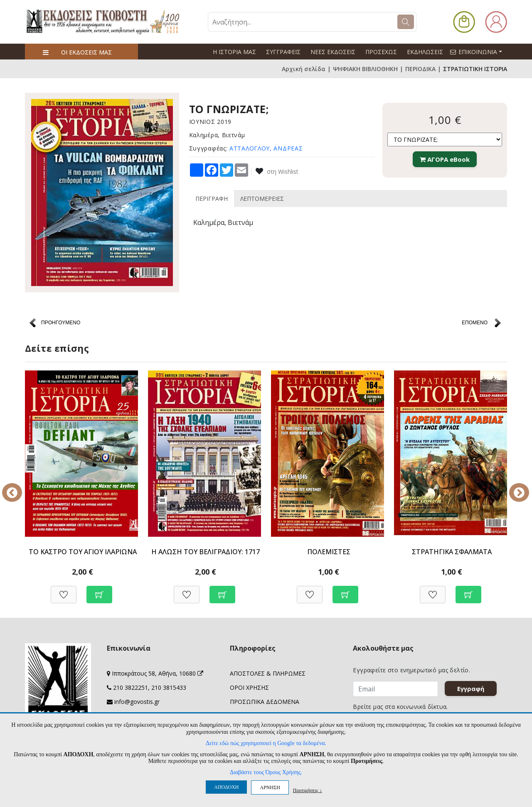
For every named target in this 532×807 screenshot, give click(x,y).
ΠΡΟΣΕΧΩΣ (381, 52)
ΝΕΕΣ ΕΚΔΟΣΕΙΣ (333, 52)
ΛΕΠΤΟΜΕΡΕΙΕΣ (262, 199)
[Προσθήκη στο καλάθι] (99, 590)
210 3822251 (131, 687)
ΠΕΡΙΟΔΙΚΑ (420, 69)
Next (513, 487)
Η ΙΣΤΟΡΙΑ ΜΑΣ (234, 52)
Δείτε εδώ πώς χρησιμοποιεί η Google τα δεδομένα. (266, 743)
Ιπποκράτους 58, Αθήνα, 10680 (158, 673)
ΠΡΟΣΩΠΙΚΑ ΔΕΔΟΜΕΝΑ (265, 702)
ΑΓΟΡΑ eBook (445, 159)
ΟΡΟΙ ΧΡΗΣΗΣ (249, 687)
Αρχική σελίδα (304, 69)
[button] (464, 21)
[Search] (406, 22)
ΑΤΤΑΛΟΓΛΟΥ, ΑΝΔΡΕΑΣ (266, 148)
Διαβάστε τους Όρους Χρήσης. (266, 772)
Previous (19, 487)
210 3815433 (169, 687)
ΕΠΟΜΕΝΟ (475, 323)
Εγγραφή (471, 689)
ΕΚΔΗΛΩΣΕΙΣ (425, 52)
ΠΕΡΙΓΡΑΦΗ (212, 199)
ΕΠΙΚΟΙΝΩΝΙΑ (480, 52)
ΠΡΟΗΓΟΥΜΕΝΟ (61, 323)
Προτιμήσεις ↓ (308, 790)
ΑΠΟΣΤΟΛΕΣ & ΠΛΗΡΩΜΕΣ (268, 673)
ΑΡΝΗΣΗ (270, 787)
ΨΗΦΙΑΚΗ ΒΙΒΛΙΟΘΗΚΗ (365, 69)
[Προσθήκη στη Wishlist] (64, 590)
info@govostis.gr (137, 702)
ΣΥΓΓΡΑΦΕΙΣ (283, 52)
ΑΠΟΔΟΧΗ (226, 787)
